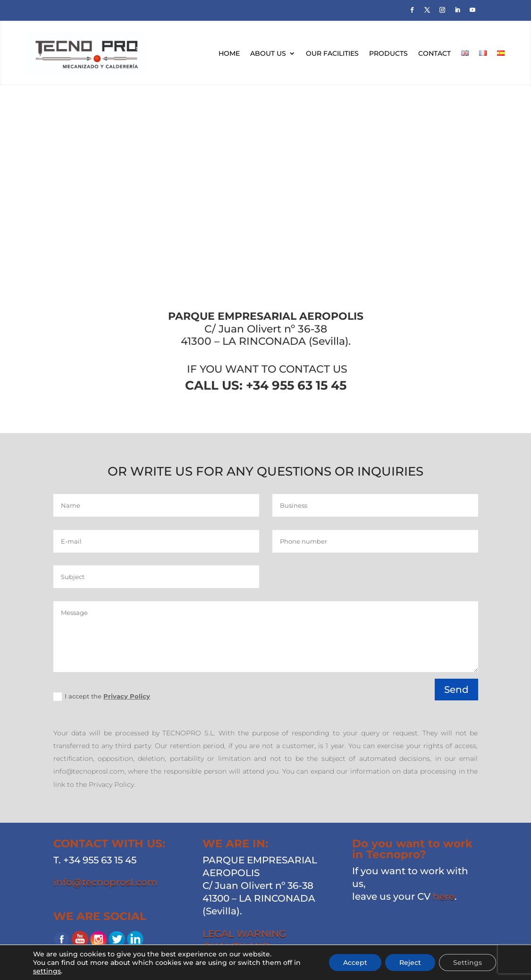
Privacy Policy (127, 696)
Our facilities (332, 53)
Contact (434, 53)
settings (47, 971)
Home (229, 53)
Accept (355, 963)
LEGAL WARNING (244, 934)
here (444, 896)
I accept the (102, 697)
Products (388, 53)
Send (456, 690)
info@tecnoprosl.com (105, 882)
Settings (468, 963)
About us (268, 53)
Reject (410, 963)
